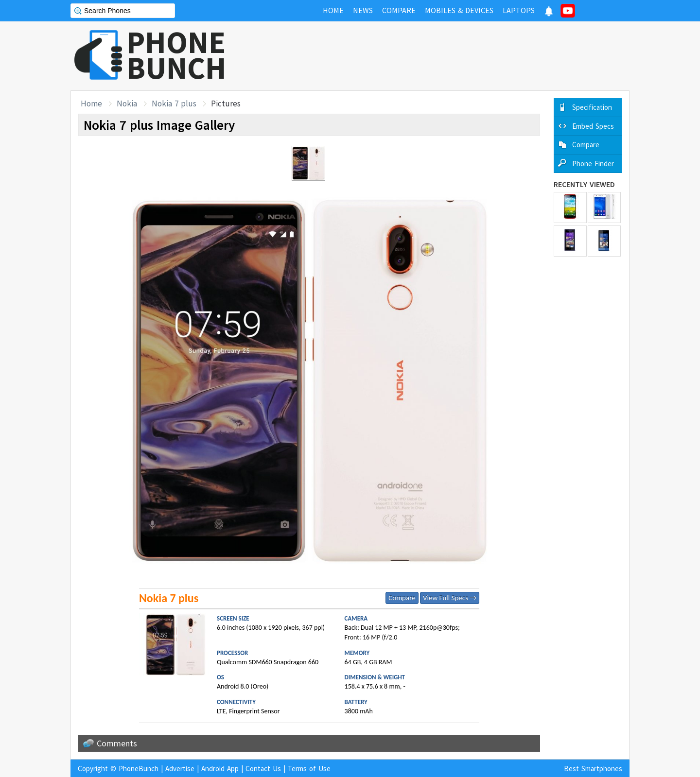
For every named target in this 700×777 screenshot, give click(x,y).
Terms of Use (309, 768)
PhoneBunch (139, 768)
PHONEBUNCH (176, 55)
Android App (220, 768)
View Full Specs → (450, 598)
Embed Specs (593, 126)
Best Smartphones (593, 768)
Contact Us (263, 768)
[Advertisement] (453, 56)
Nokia (127, 104)
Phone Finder (593, 164)
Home (91, 104)
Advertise (180, 768)
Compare (402, 598)
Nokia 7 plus (174, 104)
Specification (592, 107)
